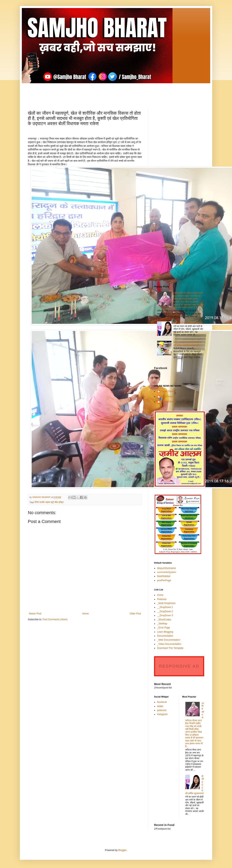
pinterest (162, 710)
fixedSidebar (164, 576)
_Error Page (164, 628)
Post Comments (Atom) (55, 619)
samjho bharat (169, 402)
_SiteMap (162, 624)
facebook (162, 702)
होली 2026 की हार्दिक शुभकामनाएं (188, 323)
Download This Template (170, 648)
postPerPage (164, 580)
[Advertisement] (116, 92)
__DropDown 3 (165, 615)
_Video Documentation (169, 644)
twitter (160, 706)
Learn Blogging (165, 632)
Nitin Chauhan (169, 396)
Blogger (122, 850)
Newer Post (35, 614)
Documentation (165, 636)
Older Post (135, 614)
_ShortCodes (164, 620)
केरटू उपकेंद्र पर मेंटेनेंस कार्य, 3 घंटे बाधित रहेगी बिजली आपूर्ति (187, 344)
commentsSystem (167, 572)
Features (162, 599)
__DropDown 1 (165, 607)
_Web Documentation (169, 640)
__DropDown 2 (165, 611)
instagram (162, 714)
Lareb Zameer (169, 391)
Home (86, 614)
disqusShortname (166, 568)
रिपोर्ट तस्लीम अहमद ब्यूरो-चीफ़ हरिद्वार (49, 502)
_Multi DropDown (166, 603)
